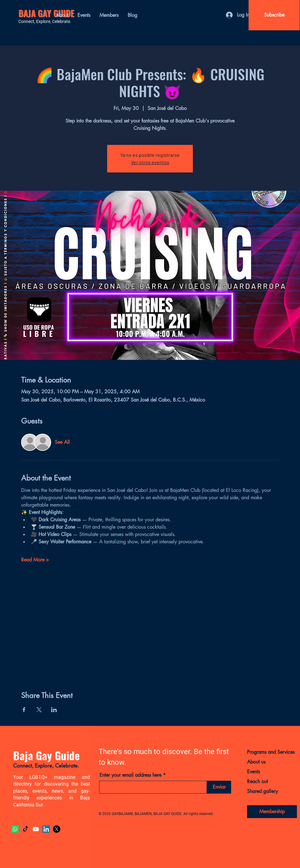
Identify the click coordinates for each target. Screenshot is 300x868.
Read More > (35, 560)
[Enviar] (219, 787)
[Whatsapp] (15, 829)
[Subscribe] (274, 15)
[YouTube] (36, 829)
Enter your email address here (130, 775)
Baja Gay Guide (46, 755)
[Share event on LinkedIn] (54, 710)
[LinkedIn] (46, 829)
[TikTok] (25, 829)
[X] (57, 829)
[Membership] (272, 812)
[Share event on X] (39, 710)
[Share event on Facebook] (24, 710)
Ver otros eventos (150, 162)
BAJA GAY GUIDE (46, 13)
